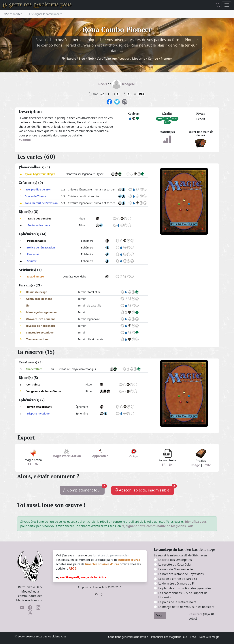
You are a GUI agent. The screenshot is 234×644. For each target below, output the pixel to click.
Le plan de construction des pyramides (185, 588)
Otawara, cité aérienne (41, 319)
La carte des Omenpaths (175, 560)
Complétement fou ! (84, 489)
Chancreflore (34, 369)
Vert (100, 59)
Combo (153, 59)
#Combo (25, 140)
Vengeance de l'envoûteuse (44, 391)
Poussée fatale (37, 241)
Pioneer (166, 59)
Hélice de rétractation (41, 247)
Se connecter (12, 14)
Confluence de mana (39, 299)
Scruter (32, 261)
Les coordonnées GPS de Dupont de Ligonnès (183, 595)
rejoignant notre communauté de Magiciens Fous (157, 526)
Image (195, 465)
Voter (160, 615)
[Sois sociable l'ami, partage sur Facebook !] (109, 101)
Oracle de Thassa (35, 196)
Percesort (33, 254)
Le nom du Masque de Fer (176, 569)
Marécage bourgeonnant (42, 312)
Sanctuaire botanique (40, 332)
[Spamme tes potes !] (125, 101)
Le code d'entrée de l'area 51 (178, 579)
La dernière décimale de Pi (176, 583)
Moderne (139, 59)
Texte (207, 465)
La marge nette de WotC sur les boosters (186, 607)
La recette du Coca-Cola (174, 564)
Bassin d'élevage (37, 292)
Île (28, 305)
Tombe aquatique (37, 339)
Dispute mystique (38, 413)
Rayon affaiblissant (39, 407)
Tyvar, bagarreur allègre (40, 174)
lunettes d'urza (129, 560)
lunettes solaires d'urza (102, 564)
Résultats (196, 614)
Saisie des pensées (39, 218)
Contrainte (33, 384)
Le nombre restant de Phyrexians (181, 574)
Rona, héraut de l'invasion (41, 203)
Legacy (124, 59)
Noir (91, 59)
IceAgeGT (129, 84)
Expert (71, 59)
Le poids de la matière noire (177, 602)
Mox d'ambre (36, 276)
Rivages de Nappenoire (41, 326)
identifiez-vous (196, 522)
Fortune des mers (39, 225)
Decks (103, 84)
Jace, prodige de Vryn (38, 189)
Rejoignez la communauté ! (46, 14)
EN (37, 464)
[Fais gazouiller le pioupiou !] (117, 101)
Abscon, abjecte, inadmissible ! (145, 489)
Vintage (111, 59)
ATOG (73, 568)
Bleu (82, 59)
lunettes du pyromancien (111, 555)
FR (30, 464)
